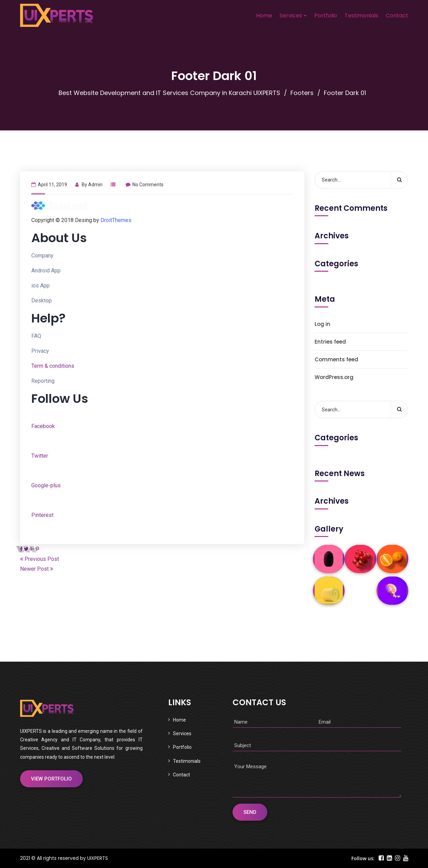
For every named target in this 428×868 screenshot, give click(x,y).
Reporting (43, 381)
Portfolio (326, 15)
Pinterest (42, 515)
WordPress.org (334, 377)
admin (95, 185)
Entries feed (330, 342)
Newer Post (37, 569)
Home (264, 15)
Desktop (42, 301)
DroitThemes (116, 220)
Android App (46, 271)
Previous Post (39, 559)
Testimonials (361, 15)
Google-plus (46, 485)
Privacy (40, 351)
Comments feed (336, 359)
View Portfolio (51, 779)
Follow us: (363, 858)
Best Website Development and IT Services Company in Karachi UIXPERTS (169, 93)
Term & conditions (53, 366)
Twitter (40, 456)
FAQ (36, 336)
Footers (302, 93)
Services (291, 15)
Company (42, 256)
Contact (397, 15)
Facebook (43, 426)
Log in (322, 324)
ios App (41, 286)
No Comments (145, 185)
